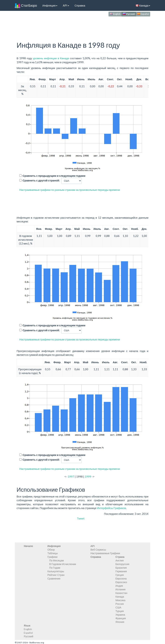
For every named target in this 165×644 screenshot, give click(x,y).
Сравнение (54, 578)
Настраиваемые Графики (105, 553)
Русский (129, 14)
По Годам (55, 568)
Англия (120, 560)
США (118, 607)
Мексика (121, 600)
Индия (119, 586)
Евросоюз (121, 582)
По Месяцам (57, 560)
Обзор (51, 550)
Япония (120, 622)
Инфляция (50, 5)
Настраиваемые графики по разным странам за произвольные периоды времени (70, 190)
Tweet (81, 518)
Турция (120, 611)
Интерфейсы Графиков (111, 508)
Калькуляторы (56, 571)
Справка (80, 5)
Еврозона (121, 578)
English (115, 14)
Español (143, 14)
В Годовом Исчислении (63, 564)
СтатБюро (26, 5)
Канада (143, 5)
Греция (120, 575)
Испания (121, 589)
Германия (121, 571)
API (66, 5)
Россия (120, 604)
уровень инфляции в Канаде (51, 58)
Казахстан (121, 593)
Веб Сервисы (98, 550)
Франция (121, 618)
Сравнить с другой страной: (41, 180)
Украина (120, 615)
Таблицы (53, 553)
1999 (88, 476)
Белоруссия (122, 564)
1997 (71, 476)
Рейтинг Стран (56, 575)
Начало (28, 546)
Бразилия (121, 568)
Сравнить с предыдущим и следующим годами (54, 176)
